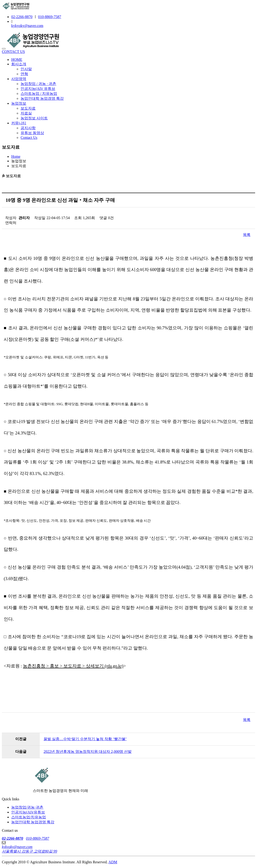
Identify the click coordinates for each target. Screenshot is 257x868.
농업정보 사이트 (34, 118)
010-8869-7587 (50, 17)
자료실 (26, 113)
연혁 (24, 74)
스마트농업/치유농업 (29, 817)
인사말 (26, 69)
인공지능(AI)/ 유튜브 (38, 89)
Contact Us (29, 138)
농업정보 (19, 103)
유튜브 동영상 (32, 133)
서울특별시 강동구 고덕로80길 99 (29, 851)
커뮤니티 (19, 123)
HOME (17, 60)
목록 (247, 235)
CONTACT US (13, 52)
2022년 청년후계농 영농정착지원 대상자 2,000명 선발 (88, 752)
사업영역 (19, 79)
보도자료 (28, 108)
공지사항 (28, 128)
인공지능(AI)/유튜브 (28, 812)
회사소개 (19, 64)
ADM (113, 862)
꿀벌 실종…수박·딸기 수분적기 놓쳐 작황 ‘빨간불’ (85, 739)
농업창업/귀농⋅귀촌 (27, 807)
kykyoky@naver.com (27, 26)
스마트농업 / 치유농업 (39, 94)
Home (16, 156)
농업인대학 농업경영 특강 (42, 98)
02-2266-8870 (22, 17)
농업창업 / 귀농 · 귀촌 (38, 84)
